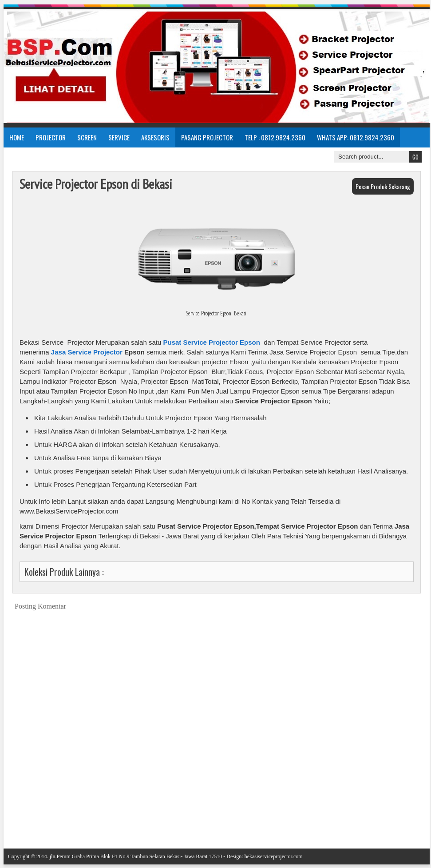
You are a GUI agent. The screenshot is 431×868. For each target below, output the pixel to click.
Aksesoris (155, 137)
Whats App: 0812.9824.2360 (356, 137)
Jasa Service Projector (87, 352)
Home (17, 137)
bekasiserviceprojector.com (274, 856)
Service (119, 137)
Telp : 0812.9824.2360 (275, 137)
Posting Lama (409, 820)
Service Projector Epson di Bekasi (96, 184)
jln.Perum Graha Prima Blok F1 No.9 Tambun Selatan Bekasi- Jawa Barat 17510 (136, 856)
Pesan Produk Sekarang (383, 186)
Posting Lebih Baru (30, 820)
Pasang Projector (207, 137)
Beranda (223, 820)
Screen (87, 137)
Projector (51, 137)
